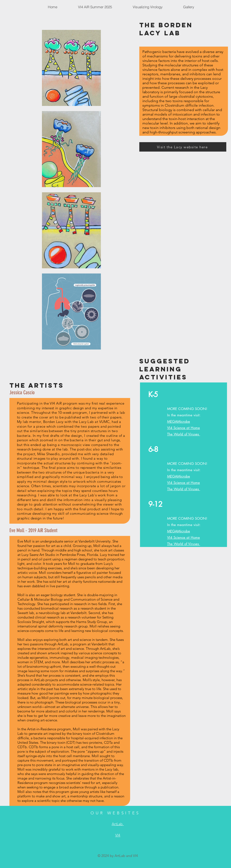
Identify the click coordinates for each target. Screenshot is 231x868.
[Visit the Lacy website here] (183, 147)
